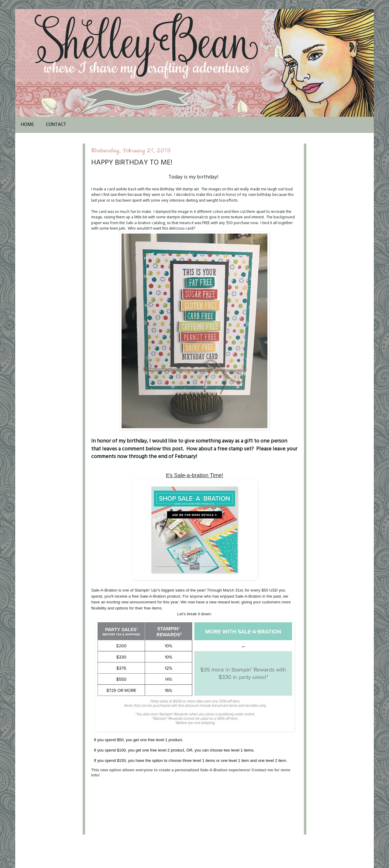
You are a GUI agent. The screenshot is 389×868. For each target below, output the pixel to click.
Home (28, 125)
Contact (56, 125)
